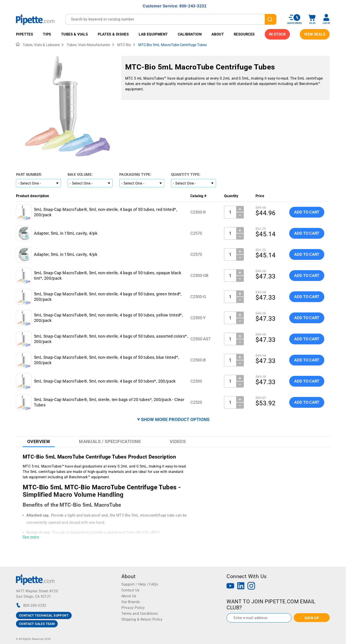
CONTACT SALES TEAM (37, 624)
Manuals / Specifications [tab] (110, 441)
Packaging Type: (135, 175)
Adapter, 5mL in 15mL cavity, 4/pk (66, 233)
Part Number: (29, 175)
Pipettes (24, 34)
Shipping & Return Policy (142, 619)
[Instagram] (251, 586)
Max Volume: (80, 175)
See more (31, 537)
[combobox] (171, 19)
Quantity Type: (186, 175)
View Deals (315, 34)
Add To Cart (307, 212)
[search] (271, 19)
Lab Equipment (153, 34)
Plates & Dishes (113, 34)
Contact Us (130, 590)
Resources (244, 34)
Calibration (190, 34)
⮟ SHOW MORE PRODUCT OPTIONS (173, 419)
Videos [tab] (178, 441)
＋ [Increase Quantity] (240, 209)
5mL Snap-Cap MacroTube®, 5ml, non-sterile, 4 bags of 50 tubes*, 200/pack (105, 381)
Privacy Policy (133, 608)
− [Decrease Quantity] (240, 215)
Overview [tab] (39, 441)
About (218, 34)
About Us (129, 596)
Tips (47, 34)
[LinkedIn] (241, 586)
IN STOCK (277, 34)
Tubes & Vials (74, 34)
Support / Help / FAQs (140, 584)
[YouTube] (230, 586)
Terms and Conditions (140, 614)
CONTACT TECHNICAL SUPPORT (44, 615)
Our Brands (131, 602)
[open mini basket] (312, 19)
